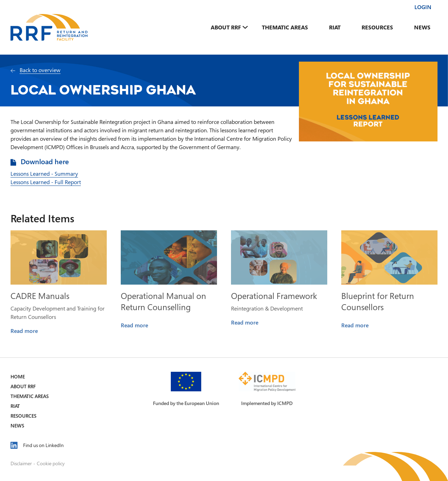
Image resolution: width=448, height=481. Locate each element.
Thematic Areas (285, 27)
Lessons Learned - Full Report (46, 182)
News (422, 27)
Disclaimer (21, 463)
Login (423, 7)
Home (18, 377)
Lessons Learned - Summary (44, 174)
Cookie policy (51, 463)
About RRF (226, 27)
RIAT (335, 27)
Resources (377, 27)
